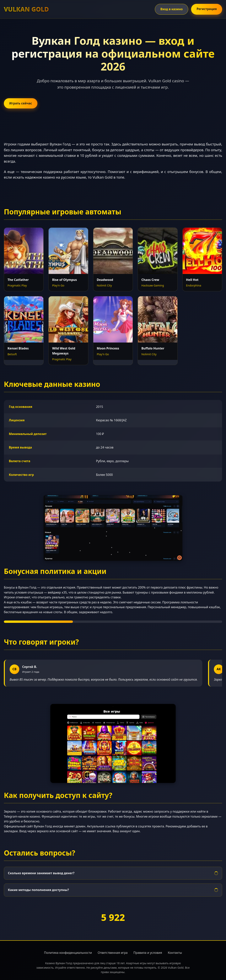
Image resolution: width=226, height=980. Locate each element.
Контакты (175, 953)
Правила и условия (148, 953)
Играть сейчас (21, 103)
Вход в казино (172, 9)
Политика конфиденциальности (68, 953)
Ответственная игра (113, 953)
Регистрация (207, 9)
